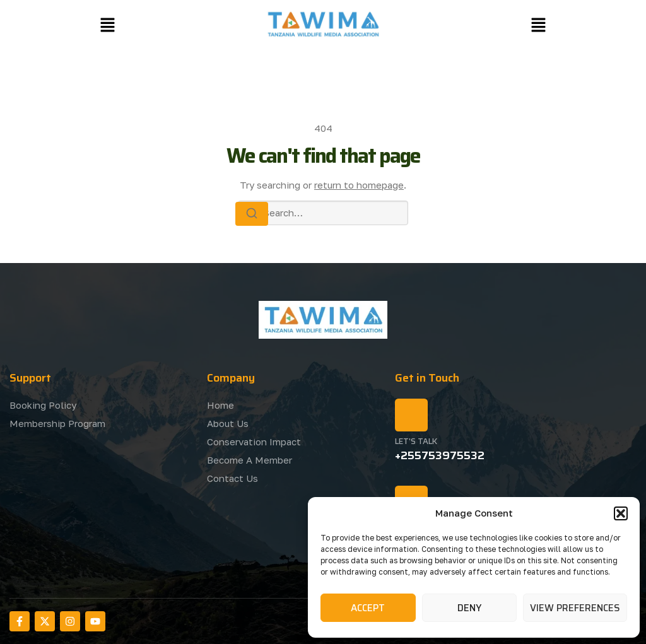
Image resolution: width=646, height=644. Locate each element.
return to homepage (359, 185)
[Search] (252, 214)
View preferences (575, 608)
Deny (469, 608)
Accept (368, 608)
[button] (621, 513)
